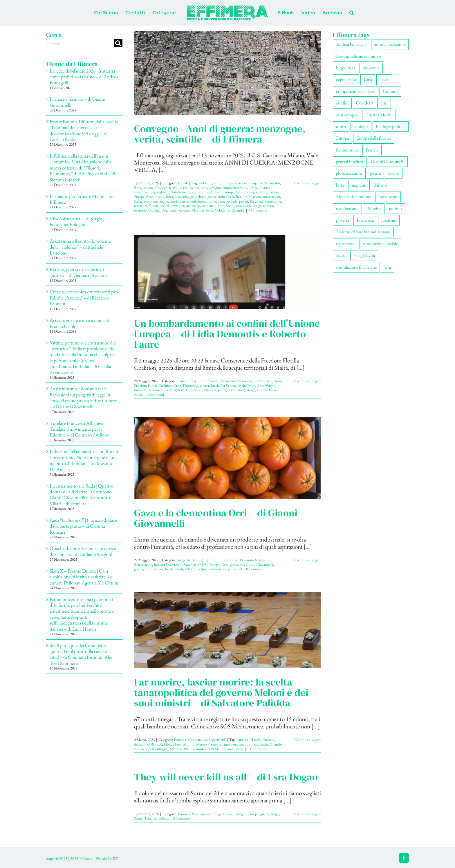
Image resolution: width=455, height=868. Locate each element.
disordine (202, 192)
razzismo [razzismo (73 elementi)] (389, 220)
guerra (212, 197)
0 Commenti (258, 210)
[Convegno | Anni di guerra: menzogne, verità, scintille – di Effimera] (228, 73)
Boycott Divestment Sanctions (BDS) (181, 565)
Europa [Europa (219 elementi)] (342, 138)
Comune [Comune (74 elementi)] (390, 91)
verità (173, 210)
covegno (215, 188)
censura (148, 188)
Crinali (183, 183)
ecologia (251, 192)
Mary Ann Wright (262, 386)
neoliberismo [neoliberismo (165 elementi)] (347, 209)
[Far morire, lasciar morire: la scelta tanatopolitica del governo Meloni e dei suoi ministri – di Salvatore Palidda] (228, 630)
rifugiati (163, 749)
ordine (211, 201)
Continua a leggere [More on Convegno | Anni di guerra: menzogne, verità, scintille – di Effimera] (308, 183)
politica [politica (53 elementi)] (396, 209)
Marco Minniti (184, 744)
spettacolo (193, 206)
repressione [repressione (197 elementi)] (346, 244)
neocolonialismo (193, 201)
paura (222, 390)
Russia (154, 206)
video (138, 395)
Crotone (268, 740)
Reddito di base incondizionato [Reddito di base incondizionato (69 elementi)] (363, 232)
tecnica (268, 206)
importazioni (154, 569)
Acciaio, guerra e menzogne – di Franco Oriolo (79, 323)
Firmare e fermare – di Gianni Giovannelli (77, 102)
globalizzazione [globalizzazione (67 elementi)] (349, 173)
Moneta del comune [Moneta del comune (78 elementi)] (353, 197)
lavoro (147, 201)
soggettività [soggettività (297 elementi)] (365, 255)
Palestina (210, 390)
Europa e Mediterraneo (190, 740)
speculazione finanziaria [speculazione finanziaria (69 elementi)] (356, 267)
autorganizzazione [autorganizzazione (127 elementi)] (390, 44)
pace (221, 201)
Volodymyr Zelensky (230, 210)
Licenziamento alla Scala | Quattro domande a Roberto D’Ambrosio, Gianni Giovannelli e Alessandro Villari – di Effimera (82, 495)
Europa (139, 197)
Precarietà (257, 201)
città (167, 188)
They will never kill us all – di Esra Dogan (226, 777)
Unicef (237, 569)
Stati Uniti (217, 206)
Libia (167, 744)
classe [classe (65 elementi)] (384, 79)
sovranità (178, 206)
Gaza (225, 565)
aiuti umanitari (209, 381)
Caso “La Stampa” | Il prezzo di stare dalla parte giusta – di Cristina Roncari (83, 526)
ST (115, 858)
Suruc (138, 818)
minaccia (140, 390)
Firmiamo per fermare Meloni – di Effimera (82, 199)
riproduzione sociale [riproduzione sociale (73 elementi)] (380, 244)
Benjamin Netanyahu (265, 183)
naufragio (261, 744)
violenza (184, 210)
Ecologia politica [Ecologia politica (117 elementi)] (391, 126)
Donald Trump (222, 192)
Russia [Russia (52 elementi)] (342, 255)
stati (205, 206)
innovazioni (272, 197)
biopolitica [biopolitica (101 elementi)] (346, 68)
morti (179, 569)
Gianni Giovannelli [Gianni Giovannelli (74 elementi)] (388, 161)
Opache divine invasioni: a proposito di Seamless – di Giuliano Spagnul (84, 551)
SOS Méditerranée (221, 749)
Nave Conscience (190, 390)
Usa (164, 210)
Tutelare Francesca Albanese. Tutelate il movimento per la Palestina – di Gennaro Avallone (79, 429)
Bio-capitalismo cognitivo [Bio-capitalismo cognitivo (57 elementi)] (359, 56)
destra (138, 744)
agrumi (210, 560)
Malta (242, 386)
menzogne (161, 201)
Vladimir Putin (202, 210)
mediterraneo (233, 744)
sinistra (201, 749)
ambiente (205, 183)
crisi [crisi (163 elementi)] (384, 103)
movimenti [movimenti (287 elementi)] (388, 197)
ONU (189, 569)
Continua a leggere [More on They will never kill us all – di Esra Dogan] (308, 814)
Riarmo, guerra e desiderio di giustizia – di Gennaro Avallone (79, 272)
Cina (159, 188)
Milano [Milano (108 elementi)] (380, 185)
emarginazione (269, 192)
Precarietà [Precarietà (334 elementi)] (365, 220)
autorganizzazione (235, 183)
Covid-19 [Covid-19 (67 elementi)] (364, 103)
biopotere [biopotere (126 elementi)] (371, 68)
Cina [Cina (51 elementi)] (368, 79)
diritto (253, 188)
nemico (175, 201)
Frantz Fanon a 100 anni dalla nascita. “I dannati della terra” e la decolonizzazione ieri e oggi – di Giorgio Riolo (84, 130)
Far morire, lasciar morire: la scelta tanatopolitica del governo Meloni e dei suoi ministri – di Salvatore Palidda (221, 692)
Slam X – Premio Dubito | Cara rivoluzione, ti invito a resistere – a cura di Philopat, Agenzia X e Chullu (84, 577)
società (165, 206)
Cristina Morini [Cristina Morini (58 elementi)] (379, 115)
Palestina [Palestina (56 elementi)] (374, 209)
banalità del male (249, 740)
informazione (252, 197)
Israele (215, 386)
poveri (244, 201)
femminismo (155, 197)
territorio (140, 210)
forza (169, 197)
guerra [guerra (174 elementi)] (375, 173)
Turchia (150, 818)
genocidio (182, 197)
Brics (138, 188)
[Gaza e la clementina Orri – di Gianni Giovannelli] (228, 458)
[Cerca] (118, 43)
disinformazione (182, 192)
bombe (259, 381)
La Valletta (229, 386)
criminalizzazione (235, 188)
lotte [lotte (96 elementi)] (340, 185)
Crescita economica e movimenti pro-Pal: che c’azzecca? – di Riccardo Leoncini (84, 298)
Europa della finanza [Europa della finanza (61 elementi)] (374, 138)
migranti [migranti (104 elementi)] (359, 185)
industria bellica (230, 197)
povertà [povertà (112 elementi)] (343, 220)
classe (184, 188)
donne (239, 192)
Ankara (227, 814)
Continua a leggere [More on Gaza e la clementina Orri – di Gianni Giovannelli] (308, 560)
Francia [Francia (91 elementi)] (372, 150)
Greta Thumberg (186, 386)
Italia (138, 201)
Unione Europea (269, 390)
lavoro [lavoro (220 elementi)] (394, 173)
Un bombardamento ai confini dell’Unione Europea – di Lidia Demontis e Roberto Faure (227, 334)
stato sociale (243, 206)
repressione (273, 201)
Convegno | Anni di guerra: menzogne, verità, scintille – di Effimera (220, 134)
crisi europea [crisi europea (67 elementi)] (347, 115)
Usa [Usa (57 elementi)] (388, 267)
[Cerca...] (80, 43)
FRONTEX (153, 744)
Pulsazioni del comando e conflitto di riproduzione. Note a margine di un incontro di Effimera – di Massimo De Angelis (84, 460)
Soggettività (186, 560)
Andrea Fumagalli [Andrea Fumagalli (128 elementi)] (351, 44)
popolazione (236, 390)
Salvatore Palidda (182, 749)
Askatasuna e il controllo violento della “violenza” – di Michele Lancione (80, 247)
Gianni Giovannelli (259, 565)
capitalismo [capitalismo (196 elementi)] (346, 79)
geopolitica (198, 197)
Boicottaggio (143, 565)
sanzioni (215, 569)
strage (257, 206)
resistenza (141, 206)
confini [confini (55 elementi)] (342, 103)
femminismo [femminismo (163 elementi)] (347, 150)
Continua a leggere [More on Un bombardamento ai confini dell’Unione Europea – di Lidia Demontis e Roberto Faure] (308, 381)
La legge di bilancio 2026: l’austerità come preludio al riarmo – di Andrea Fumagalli (84, 77)
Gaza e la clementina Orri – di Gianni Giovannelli (216, 518)
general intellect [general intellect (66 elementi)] (350, 161)
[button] (352, 13)
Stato (230, 206)
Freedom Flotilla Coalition (153, 386)
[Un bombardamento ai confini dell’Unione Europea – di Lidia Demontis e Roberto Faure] (228, 271)
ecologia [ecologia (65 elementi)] (361, 126)
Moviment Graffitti (162, 390)
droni (278, 381)
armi (217, 183)
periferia (232, 201)
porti (152, 749)
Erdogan (240, 814)
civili (175, 188)
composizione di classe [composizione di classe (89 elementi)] (356, 91)
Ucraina (154, 210)
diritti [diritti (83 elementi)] (341, 126)
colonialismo (198, 188)
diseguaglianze (159, 192)
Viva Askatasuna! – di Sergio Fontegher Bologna (76, 221)
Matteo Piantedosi (209, 744)
